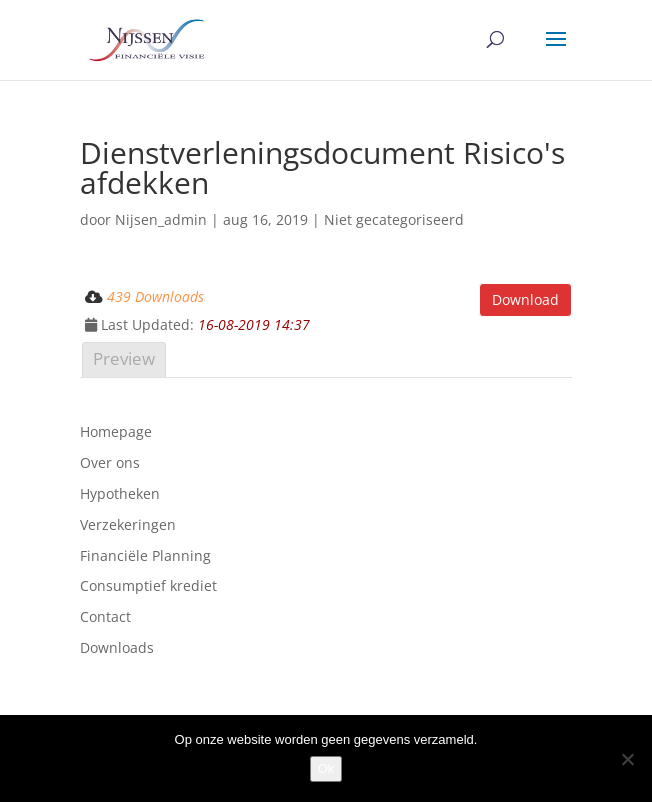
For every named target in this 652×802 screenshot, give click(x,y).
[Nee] (627, 759)
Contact (105, 616)
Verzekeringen (128, 524)
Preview (124, 358)
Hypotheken (120, 493)
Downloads (117, 647)
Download (525, 299)
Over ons (110, 462)
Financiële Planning (145, 555)
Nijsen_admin (161, 219)
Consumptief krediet (148, 585)
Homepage (116, 431)
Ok (326, 768)
